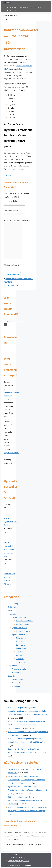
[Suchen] (5, 325)
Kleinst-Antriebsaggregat (15, 285)
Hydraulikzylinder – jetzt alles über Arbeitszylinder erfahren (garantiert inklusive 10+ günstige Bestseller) (28, 790)
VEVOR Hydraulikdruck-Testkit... (10, 522)
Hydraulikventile (19, 635)
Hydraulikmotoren (19, 617)
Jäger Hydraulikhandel (12, 15)
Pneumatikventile (19, 669)
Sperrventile (21, 641)
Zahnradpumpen (23, 631)
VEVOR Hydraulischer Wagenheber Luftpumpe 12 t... (10, 549)
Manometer (17, 683)
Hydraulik (12, 614)
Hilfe (10, 610)
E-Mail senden (13, 274)
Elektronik (12, 607)
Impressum (12, 854)
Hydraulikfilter (18, 679)
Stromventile (21, 645)
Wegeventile (21, 648)
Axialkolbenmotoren (24, 621)
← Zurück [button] (8, 176)
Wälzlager (16, 686)
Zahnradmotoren (23, 624)
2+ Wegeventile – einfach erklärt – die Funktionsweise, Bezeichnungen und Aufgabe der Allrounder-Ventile (26, 780)
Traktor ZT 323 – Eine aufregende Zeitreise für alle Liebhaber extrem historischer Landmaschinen (26, 725)
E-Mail (11, 211)
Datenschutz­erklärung (16, 857)
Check (14, 265)
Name (11, 201)
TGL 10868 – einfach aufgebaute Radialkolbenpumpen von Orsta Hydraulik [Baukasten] (25, 800)
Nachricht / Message (17, 221)
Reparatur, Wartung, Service (19, 861)
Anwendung (13, 604)
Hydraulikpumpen (19, 628)
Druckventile (21, 638)
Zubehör (15, 672)
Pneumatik (12, 666)
